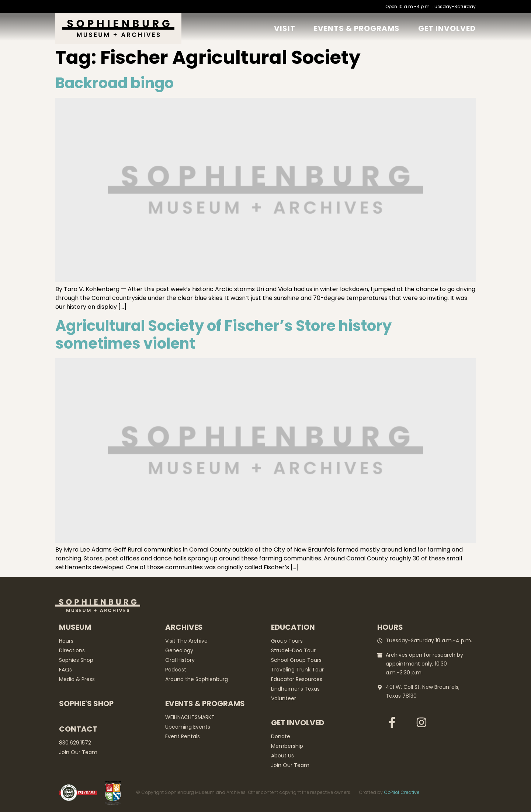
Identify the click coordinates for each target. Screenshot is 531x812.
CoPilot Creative (402, 792)
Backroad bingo (114, 83)
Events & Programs (357, 28)
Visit (285, 28)
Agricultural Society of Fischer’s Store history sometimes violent (223, 335)
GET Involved (447, 28)
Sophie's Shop (86, 704)
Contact (78, 729)
